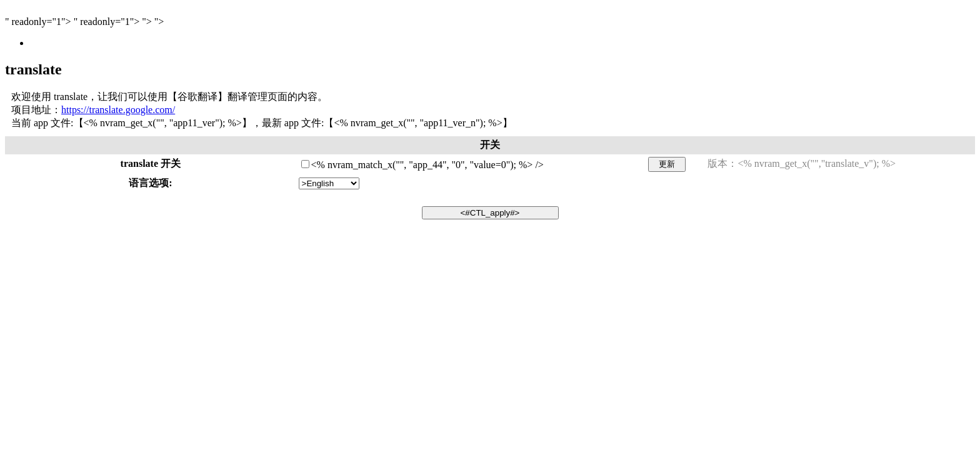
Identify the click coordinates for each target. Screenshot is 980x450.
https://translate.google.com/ (118, 110)
